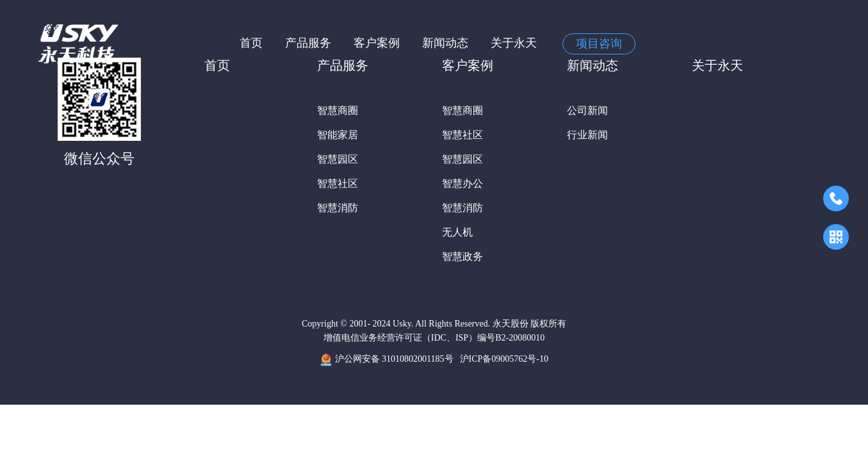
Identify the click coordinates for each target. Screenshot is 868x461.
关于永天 (514, 43)
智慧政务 (463, 256)
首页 (251, 43)
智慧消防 (338, 208)
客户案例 (377, 43)
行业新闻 (587, 135)
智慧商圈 (338, 110)
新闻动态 (445, 43)
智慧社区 (338, 183)
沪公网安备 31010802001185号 (386, 360)
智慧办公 (463, 183)
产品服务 (308, 43)
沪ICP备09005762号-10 (504, 359)
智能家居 (338, 135)
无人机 (457, 232)
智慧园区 (338, 159)
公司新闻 (587, 110)
